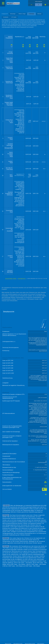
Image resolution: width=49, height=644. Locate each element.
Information (39, 2)
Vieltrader (39, 14)
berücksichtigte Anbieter (11, 278)
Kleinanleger (13, 14)
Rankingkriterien (22, 278)
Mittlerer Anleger (22, 14)
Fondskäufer (6, 17)
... (47, 53)
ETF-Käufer (14, 17)
